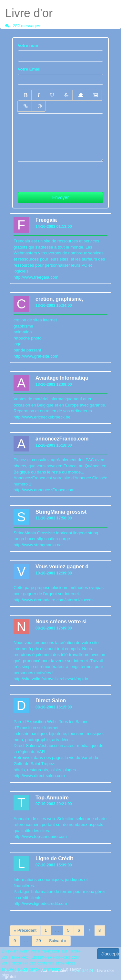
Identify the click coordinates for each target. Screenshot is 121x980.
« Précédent (25, 930)
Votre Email (29, 69)
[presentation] (67, 174)
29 (38, 941)
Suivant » (58, 941)
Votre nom (28, 45)
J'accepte (110, 954)
